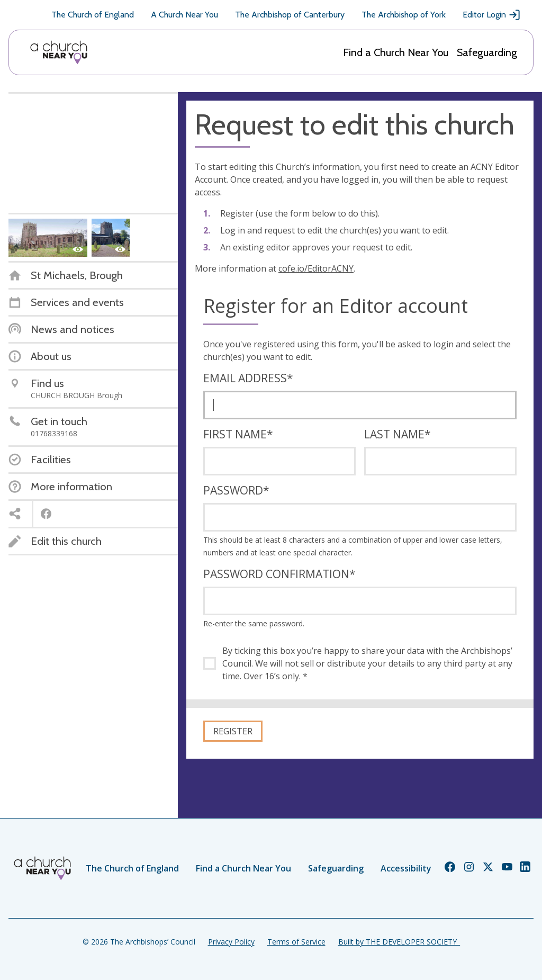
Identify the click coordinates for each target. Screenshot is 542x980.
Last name (398, 434)
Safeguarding (487, 52)
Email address (248, 378)
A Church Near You (184, 15)
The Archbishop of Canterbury (290, 15)
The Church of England (93, 15)
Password (236, 490)
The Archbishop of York (404, 15)
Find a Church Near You (396, 52)
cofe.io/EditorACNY (316, 268)
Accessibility (406, 868)
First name (238, 434)
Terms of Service (296, 942)
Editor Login (492, 15)
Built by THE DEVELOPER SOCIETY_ (399, 942)
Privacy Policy (231, 942)
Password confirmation (279, 574)
